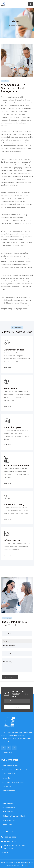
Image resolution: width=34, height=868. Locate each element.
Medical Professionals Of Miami (14, 816)
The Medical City (8, 786)
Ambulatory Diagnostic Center (14, 782)
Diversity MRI (7, 824)
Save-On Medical (9, 808)
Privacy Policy (7, 753)
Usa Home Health (9, 774)
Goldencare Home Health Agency (15, 770)
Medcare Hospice (9, 820)
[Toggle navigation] (30, 4)
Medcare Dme (8, 812)
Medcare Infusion (9, 791)
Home (12, 25)
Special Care (7, 778)
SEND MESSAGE (10, 677)
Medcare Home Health (11, 765)
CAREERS (5, 853)
